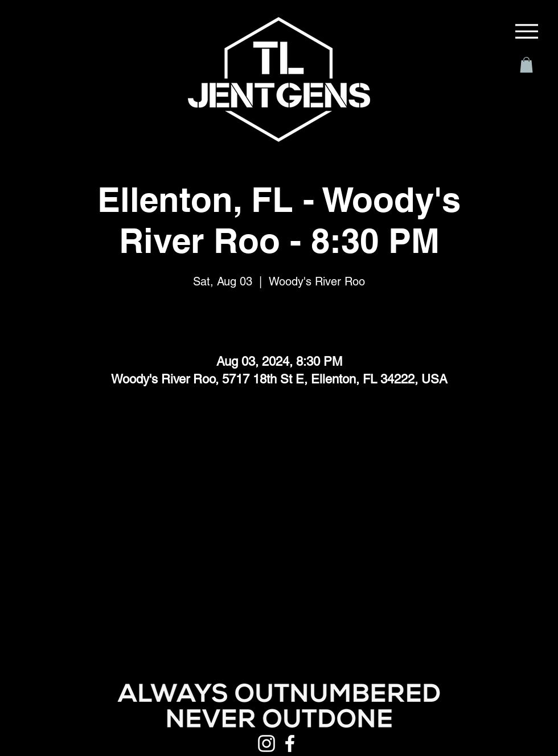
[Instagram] (266, 743)
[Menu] (527, 31)
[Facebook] (290, 743)
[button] (526, 65)
